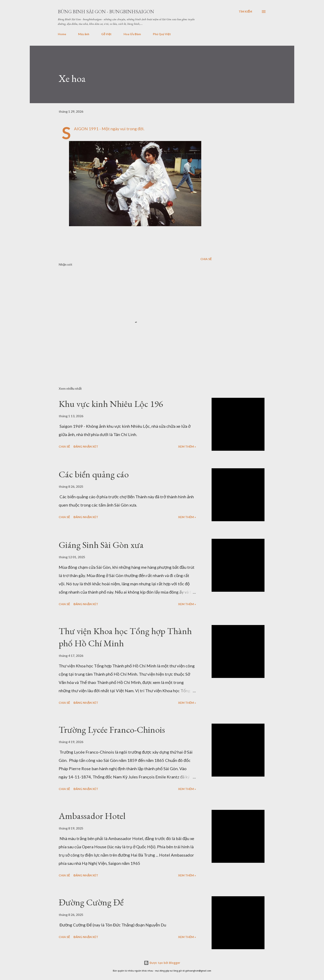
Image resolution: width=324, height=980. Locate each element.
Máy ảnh (84, 34)
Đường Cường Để (91, 902)
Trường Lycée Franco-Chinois (112, 730)
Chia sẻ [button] (206, 259)
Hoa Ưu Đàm (132, 34)
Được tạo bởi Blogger (162, 963)
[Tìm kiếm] (245, 12)
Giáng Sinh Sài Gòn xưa (101, 545)
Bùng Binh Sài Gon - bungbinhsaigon (106, 11)
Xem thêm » (187, 446)
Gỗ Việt (106, 34)
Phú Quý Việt (162, 34)
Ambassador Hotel (92, 816)
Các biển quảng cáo (94, 474)
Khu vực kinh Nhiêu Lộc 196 (111, 404)
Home (62, 34)
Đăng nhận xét (86, 446)
